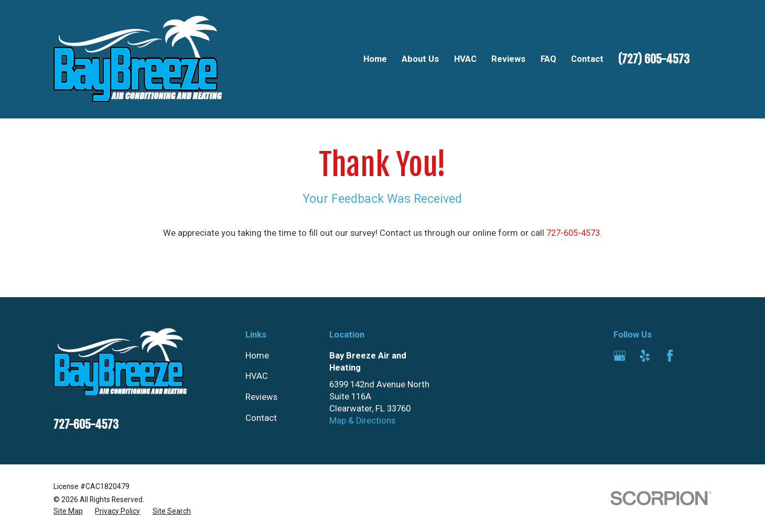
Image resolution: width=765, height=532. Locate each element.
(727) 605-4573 (654, 59)
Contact (261, 418)
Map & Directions (362, 421)
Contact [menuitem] (587, 59)
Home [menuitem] (375, 59)
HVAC (257, 376)
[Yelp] (645, 356)
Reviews (261, 397)
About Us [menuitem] (420, 59)
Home (257, 356)
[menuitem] (68, 511)
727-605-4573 (573, 233)
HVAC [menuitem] (465, 59)
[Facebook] (670, 356)
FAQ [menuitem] (548, 59)
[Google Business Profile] (619, 356)
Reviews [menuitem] (508, 59)
